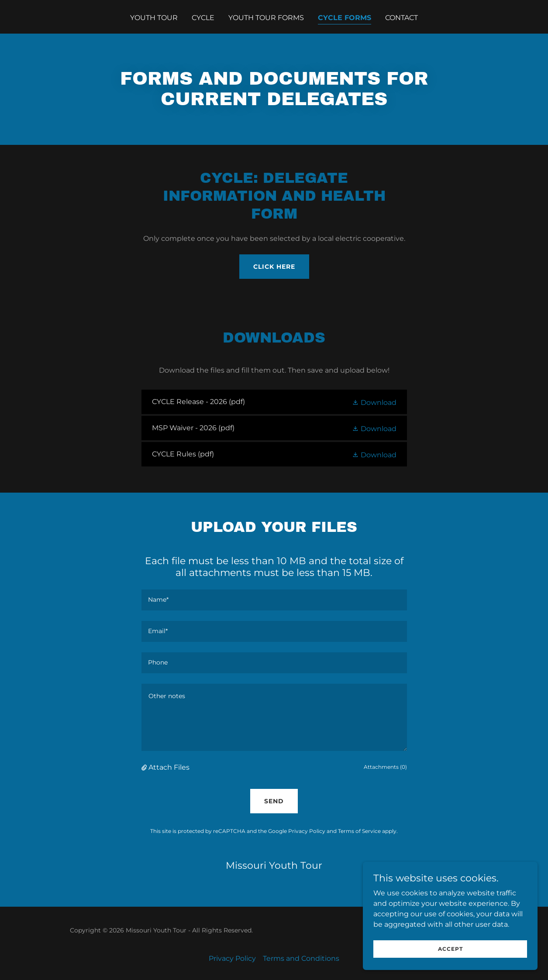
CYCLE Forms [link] (345, 18)
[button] (374, 402)
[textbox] (274, 600)
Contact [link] (402, 18)
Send (274, 801)
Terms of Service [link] (359, 831)
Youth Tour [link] (154, 18)
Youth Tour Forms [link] (266, 18)
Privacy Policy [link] (307, 831)
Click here (274, 267)
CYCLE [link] (203, 18)
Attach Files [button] (169, 767)
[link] (274, 402)
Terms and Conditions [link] (301, 958)
